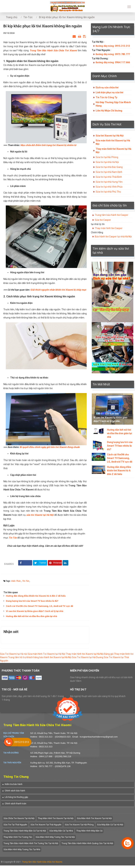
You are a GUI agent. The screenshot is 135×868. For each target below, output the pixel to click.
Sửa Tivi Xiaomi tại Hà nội (13, 654)
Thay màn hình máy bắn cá (89, 831)
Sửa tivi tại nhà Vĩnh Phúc (109, 187)
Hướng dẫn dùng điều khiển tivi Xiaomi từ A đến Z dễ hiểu (36, 596)
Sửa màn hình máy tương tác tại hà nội (55, 837)
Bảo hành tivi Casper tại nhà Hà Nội (113, 237)
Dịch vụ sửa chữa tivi (107, 88)
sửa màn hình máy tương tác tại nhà (22, 849)
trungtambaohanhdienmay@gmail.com (99, 737)
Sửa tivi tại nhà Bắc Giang (109, 167)
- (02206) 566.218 (62, 756)
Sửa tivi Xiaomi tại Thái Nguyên (46, 825)
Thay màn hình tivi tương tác (18, 837)
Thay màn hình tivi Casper (109, 228)
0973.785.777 (46, 766)
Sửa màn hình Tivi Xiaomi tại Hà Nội (46, 654)
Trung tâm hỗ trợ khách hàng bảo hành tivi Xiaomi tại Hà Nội (40, 657)
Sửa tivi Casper (103, 220)
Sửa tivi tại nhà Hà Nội (107, 162)
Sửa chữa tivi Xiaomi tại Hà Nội (19, 818)
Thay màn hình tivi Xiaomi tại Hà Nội (113, 151)
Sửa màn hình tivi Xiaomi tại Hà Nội (113, 142)
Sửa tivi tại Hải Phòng (107, 157)
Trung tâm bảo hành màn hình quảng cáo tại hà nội (87, 843)
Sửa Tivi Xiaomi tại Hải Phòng (79, 825)
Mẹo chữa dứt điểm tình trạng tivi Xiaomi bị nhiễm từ (48, 145)
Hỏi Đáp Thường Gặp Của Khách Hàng (113, 104)
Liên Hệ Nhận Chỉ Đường (109, 111)
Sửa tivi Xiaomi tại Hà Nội (110, 136)
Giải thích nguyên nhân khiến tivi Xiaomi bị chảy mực (58, 290)
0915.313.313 (46, 737)
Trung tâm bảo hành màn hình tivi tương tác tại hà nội (31, 843)
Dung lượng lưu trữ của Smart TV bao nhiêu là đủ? (32, 601)
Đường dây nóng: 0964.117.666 (113, 62)
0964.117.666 (46, 756)
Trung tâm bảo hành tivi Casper (112, 215)
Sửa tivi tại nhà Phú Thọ (108, 192)
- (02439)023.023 (62, 737)
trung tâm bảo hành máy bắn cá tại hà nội (25, 831)
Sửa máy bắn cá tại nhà (61, 831)
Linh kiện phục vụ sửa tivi (109, 92)
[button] (12, 784)
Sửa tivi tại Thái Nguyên (15, 825)
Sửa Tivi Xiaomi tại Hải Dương (88, 657)
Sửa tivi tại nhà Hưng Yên (109, 182)
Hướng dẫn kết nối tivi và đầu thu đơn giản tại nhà (32, 616)
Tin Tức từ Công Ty (106, 97)
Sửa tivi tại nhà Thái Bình (109, 177)
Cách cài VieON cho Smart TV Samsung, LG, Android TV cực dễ (40, 606)
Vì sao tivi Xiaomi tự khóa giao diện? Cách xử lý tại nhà (35, 611)
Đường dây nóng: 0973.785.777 (113, 54)
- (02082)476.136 (62, 766)
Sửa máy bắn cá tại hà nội (110, 825)
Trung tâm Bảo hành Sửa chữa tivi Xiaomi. (42, 862)
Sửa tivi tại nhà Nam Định (109, 172)
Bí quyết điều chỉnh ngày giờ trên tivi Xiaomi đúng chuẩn (50, 447)
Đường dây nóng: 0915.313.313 (113, 46)
